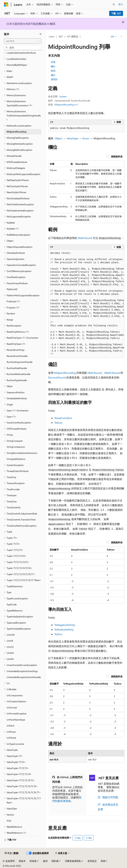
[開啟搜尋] (114, 4)
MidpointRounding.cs (65, 105)
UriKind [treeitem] (10, 726)
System (63, 96)
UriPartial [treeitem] (11, 738)
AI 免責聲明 (9, 861)
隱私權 (55, 861)
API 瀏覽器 (73, 36)
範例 (53, 71)
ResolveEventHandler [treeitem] (17, 356)
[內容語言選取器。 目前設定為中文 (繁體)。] (12, 853)
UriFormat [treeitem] (12, 708)
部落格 (33, 861)
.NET (61, 36)
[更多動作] (121, 37)
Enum (86, 138)
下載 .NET (116, 13)
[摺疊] (41, 34)
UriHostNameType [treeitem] (16, 720)
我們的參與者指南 (67, 799)
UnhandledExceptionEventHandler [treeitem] (24, 677)
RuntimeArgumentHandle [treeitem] (20, 362)
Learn (52, 36)
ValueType (72, 138)
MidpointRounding (65, 373)
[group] (86, 304)
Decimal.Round (57, 377)
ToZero (58, 634)
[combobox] (23, 41)
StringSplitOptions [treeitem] (16, 459)
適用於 (54, 79)
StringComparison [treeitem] (16, 447)
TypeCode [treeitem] (12, 604)
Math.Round (85, 238)
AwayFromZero (63, 418)
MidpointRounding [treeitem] (16, 132)
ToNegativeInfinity (65, 625)
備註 (53, 75)
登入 (121, 4)
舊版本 (22, 861)
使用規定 (92, 861)
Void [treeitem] (9, 821)
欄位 (53, 66)
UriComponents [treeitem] (15, 695)
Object (59, 138)
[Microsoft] (6, 4)
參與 (45, 861)
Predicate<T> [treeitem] (14, 301)
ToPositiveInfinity (64, 629)
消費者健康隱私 (73, 861)
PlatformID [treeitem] (12, 289)
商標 (103, 861)
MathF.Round (112, 373)
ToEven (58, 423)
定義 (53, 62)
